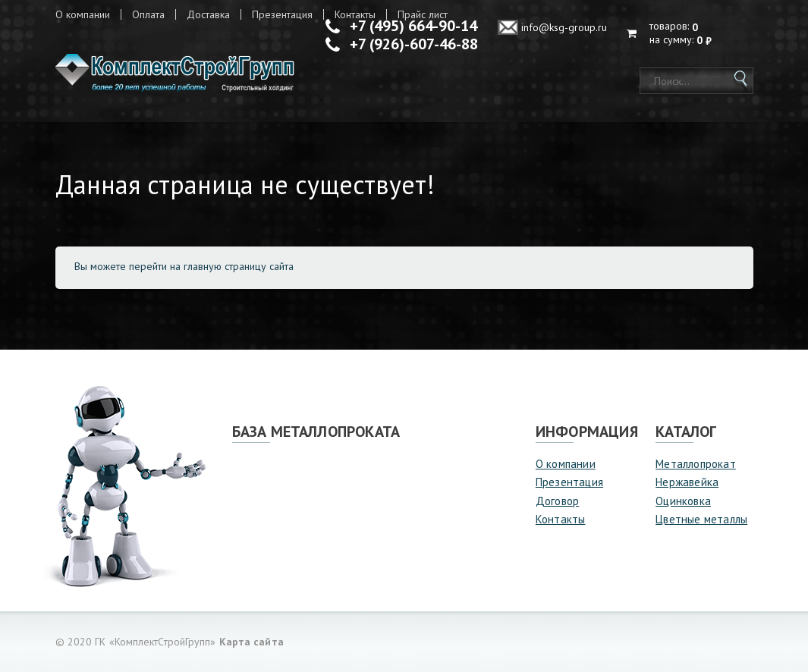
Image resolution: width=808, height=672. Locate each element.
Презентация (282, 14)
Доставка (208, 14)
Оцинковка (683, 501)
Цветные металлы (701, 519)
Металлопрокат (696, 464)
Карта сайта (252, 642)
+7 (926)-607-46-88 (414, 44)
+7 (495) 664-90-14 (413, 26)
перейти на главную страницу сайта (211, 266)
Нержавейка (687, 482)
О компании (83, 14)
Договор (557, 501)
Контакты (561, 519)
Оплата (148, 14)
